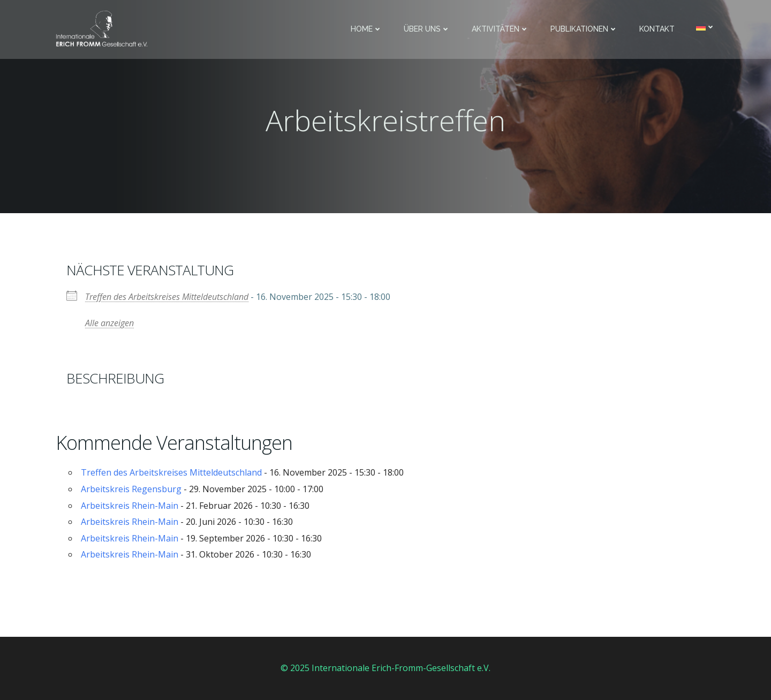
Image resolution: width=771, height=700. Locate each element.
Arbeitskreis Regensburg (131, 489)
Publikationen (584, 29)
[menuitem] (706, 27)
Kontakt (657, 29)
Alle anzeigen (109, 323)
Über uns (427, 29)
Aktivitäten (500, 29)
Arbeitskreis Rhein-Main (130, 506)
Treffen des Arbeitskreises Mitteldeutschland (167, 297)
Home (366, 29)
